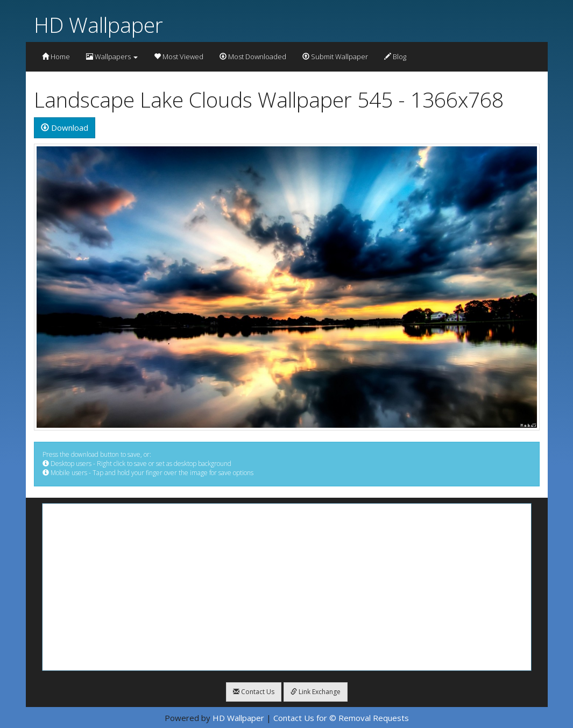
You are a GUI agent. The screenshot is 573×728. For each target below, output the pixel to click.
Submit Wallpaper (335, 56)
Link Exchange (316, 692)
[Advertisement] (287, 587)
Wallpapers (112, 56)
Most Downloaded (253, 56)
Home (56, 56)
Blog (395, 56)
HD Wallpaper (98, 24)
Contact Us (254, 692)
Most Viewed (179, 56)
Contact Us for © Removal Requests (341, 718)
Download (65, 128)
